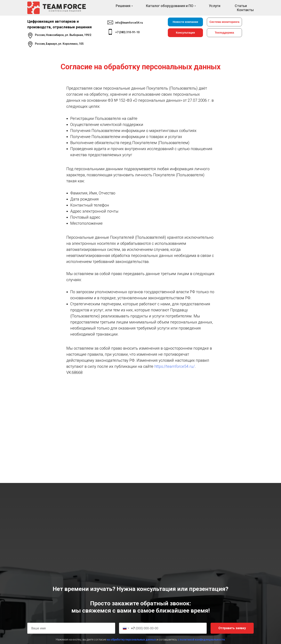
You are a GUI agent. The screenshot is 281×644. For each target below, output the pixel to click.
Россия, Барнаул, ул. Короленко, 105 (59, 44)
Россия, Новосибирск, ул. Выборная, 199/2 (63, 35)
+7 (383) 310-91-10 (127, 32)
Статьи (241, 6)
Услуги (215, 6)
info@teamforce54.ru (129, 23)
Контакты (245, 10)
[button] (185, 33)
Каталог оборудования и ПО (170, 6)
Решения (123, 6)
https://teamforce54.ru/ (175, 366)
